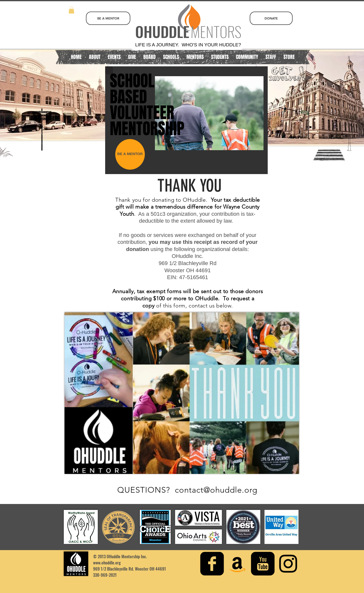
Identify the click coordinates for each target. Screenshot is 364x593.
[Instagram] (288, 564)
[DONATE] (271, 18)
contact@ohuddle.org (216, 490)
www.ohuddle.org (107, 563)
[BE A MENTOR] (108, 18)
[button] (71, 10)
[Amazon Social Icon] (237, 564)
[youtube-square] (263, 564)
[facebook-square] (212, 564)
